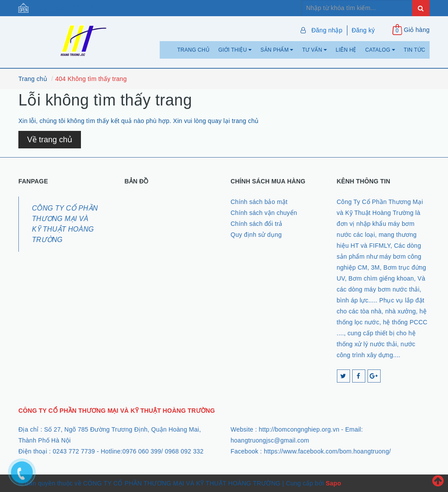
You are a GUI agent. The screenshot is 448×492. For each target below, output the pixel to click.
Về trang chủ (50, 140)
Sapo (333, 483)
